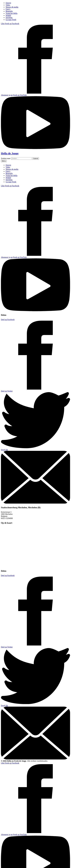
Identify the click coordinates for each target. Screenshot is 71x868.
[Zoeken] (36, 159)
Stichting (9, 18)
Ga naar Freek (11, 20)
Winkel (8, 15)
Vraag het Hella (11, 13)
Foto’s (8, 9)
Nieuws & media (12, 7)
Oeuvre (8, 3)
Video (8, 5)
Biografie (9, 11)
